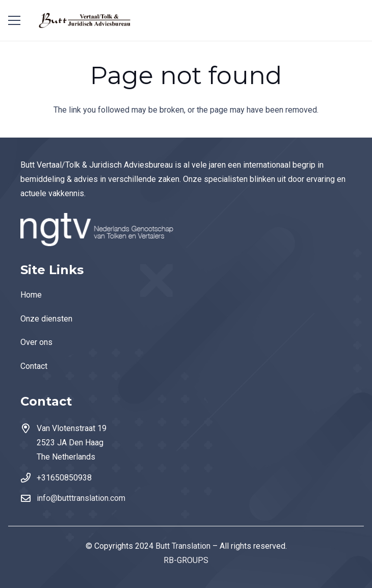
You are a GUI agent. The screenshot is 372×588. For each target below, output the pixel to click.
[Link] (85, 20)
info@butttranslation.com (81, 498)
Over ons (36, 342)
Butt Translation (183, 546)
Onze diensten (46, 319)
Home (31, 295)
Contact (34, 366)
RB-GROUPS (186, 560)
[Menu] (14, 20)
